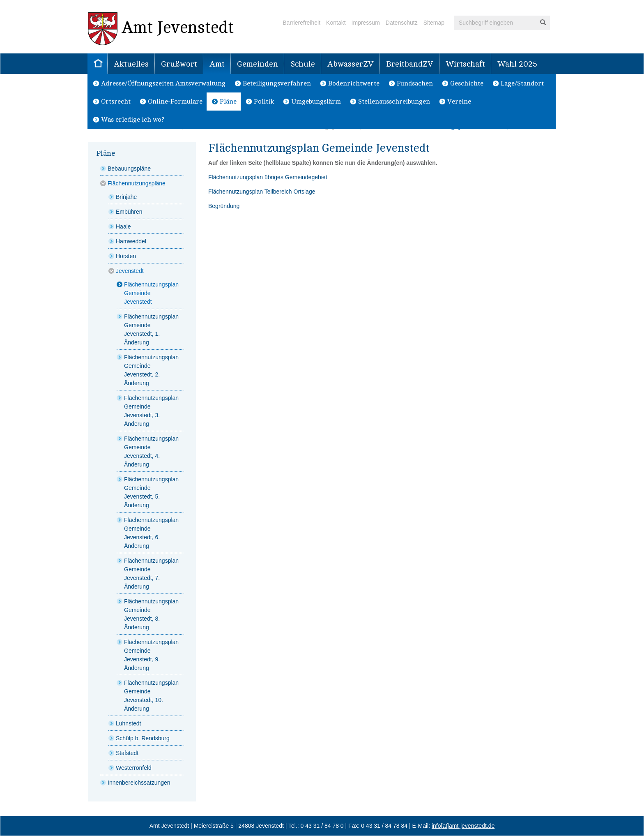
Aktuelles (131, 64)
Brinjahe (126, 197)
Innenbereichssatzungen (139, 783)
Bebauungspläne (129, 169)
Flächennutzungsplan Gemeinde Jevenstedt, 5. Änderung (151, 492)
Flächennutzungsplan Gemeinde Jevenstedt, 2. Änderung (151, 370)
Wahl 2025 (517, 64)
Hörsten (126, 256)
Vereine (459, 102)
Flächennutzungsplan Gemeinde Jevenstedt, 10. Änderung (151, 696)
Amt (217, 64)
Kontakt (336, 23)
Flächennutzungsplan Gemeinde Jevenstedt (151, 293)
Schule (303, 64)
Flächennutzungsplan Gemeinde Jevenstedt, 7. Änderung (151, 574)
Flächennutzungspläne (137, 183)
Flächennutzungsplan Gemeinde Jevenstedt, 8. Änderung (151, 614)
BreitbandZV (410, 64)
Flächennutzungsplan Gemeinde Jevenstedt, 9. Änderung (151, 655)
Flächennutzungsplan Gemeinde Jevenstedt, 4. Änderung (151, 451)
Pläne (228, 102)
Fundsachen (415, 83)
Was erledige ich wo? (133, 120)
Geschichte (467, 83)
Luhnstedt (129, 723)
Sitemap (434, 23)
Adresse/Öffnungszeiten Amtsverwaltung (163, 83)
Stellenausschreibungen (394, 102)
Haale (123, 226)
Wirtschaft (465, 64)
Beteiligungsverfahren (277, 83)
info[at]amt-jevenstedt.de (463, 826)
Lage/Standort (522, 83)
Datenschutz (402, 23)
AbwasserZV (351, 64)
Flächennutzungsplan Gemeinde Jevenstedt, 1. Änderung (151, 329)
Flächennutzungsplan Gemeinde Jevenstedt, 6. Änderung (151, 533)
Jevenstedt (130, 271)
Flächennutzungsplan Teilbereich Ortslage (262, 192)
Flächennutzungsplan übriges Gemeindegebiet (268, 177)
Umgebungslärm (316, 102)
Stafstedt (127, 753)
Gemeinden (258, 64)
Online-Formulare (175, 102)
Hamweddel (131, 241)
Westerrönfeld (134, 768)
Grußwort (179, 64)
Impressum (366, 23)
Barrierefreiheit (301, 23)
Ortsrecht (116, 102)
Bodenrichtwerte (354, 83)
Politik (264, 102)
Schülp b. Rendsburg (143, 738)
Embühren (129, 212)
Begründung (224, 206)
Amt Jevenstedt (161, 29)
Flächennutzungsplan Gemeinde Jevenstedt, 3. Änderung (151, 411)
